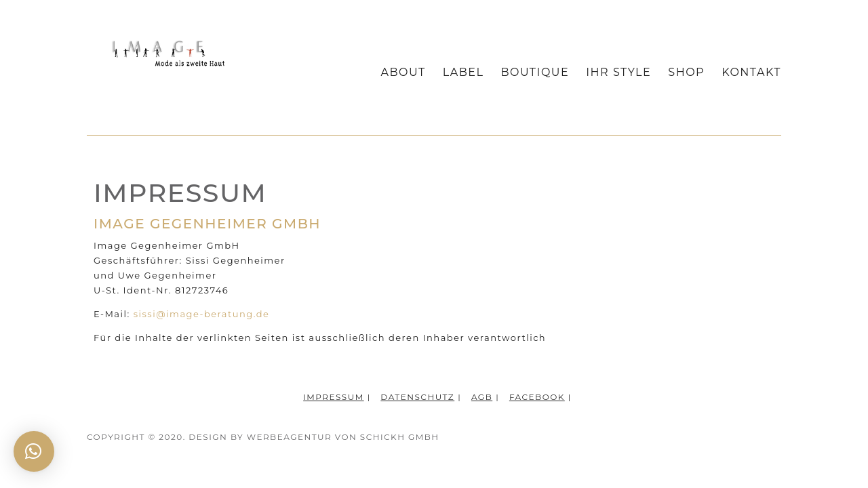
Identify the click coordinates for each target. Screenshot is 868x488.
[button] (34, 451)
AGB (482, 397)
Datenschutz (417, 397)
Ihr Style (618, 73)
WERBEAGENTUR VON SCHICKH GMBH (343, 437)
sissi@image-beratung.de (202, 314)
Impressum (334, 397)
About (403, 73)
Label (463, 73)
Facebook (537, 397)
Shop (686, 73)
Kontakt (751, 73)
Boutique (535, 73)
